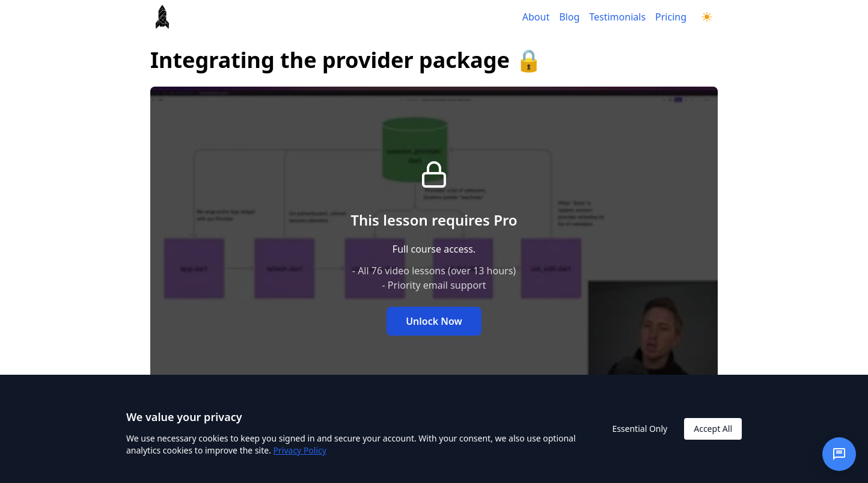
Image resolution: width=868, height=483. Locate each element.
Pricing (671, 17)
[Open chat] (839, 454)
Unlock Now (434, 321)
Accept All (713, 429)
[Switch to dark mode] (707, 17)
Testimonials (617, 17)
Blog (569, 17)
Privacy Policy (300, 450)
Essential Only (640, 429)
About (536, 17)
